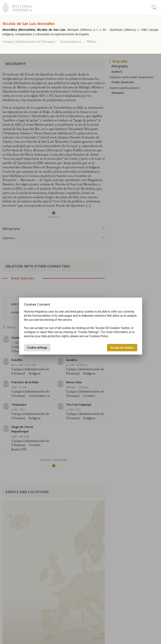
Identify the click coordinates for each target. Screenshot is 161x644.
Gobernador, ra (71, 42)
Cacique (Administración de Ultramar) (29, 42)
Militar (91, 42)
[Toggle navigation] (154, 7)
